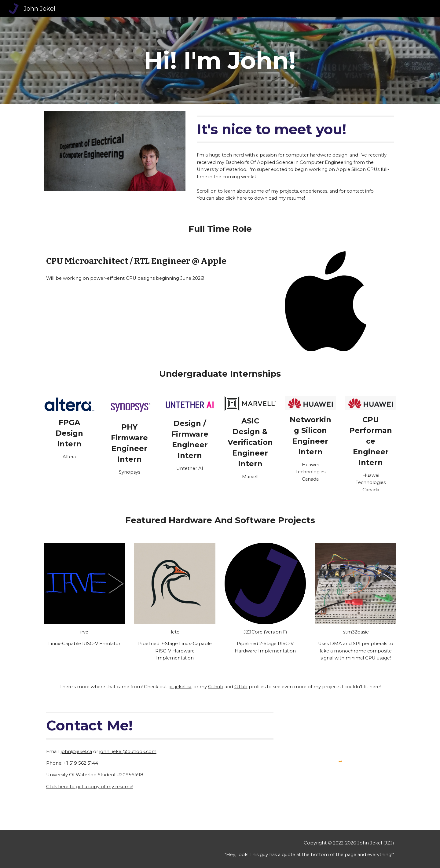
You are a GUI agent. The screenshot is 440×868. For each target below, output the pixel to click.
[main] (220, 61)
